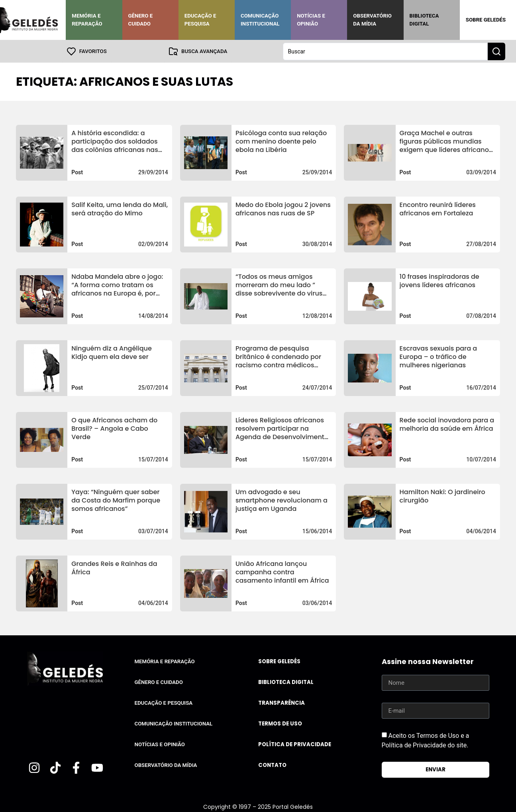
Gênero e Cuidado (141, 20)
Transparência (282, 703)
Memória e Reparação (87, 20)
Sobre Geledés (486, 20)
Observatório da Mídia (372, 20)
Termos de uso (280, 723)
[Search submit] (496, 51)
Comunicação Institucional (260, 20)
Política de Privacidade (295, 744)
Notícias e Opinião (311, 20)
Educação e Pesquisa (200, 20)
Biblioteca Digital (424, 20)
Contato (272, 765)
